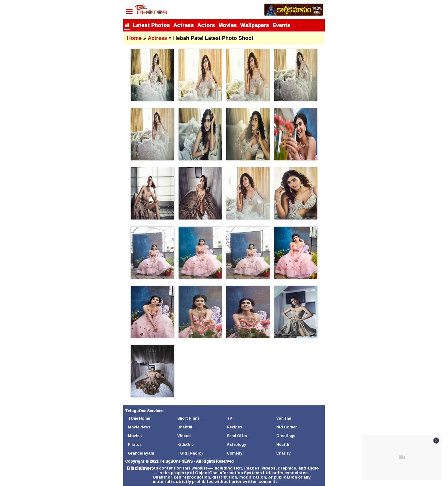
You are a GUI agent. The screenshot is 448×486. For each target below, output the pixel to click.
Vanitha (284, 418)
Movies (228, 25)
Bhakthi (185, 427)
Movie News (139, 427)
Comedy (235, 453)
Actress (184, 25)
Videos (184, 436)
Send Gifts (237, 436)
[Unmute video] (402, 457)
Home (134, 38)
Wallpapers (255, 25)
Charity (283, 453)
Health (283, 444)
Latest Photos (151, 25)
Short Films (188, 418)
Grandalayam (141, 453)
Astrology (236, 444)
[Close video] (436, 441)
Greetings (286, 436)
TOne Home (139, 418)
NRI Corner (287, 427)
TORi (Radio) (190, 453)
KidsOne (185, 444)
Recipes (234, 427)
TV (229, 418)
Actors (206, 25)
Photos (135, 444)
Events (281, 25)
